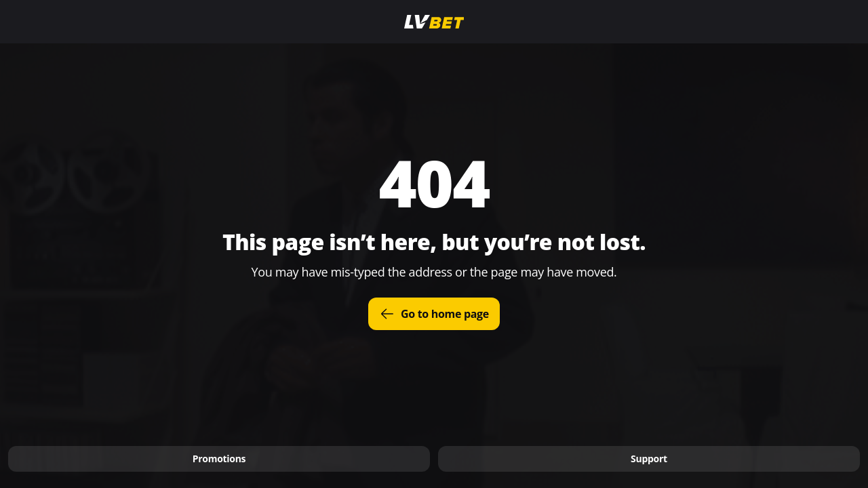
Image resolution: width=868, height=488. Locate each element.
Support (649, 459)
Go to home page (434, 314)
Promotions (219, 459)
